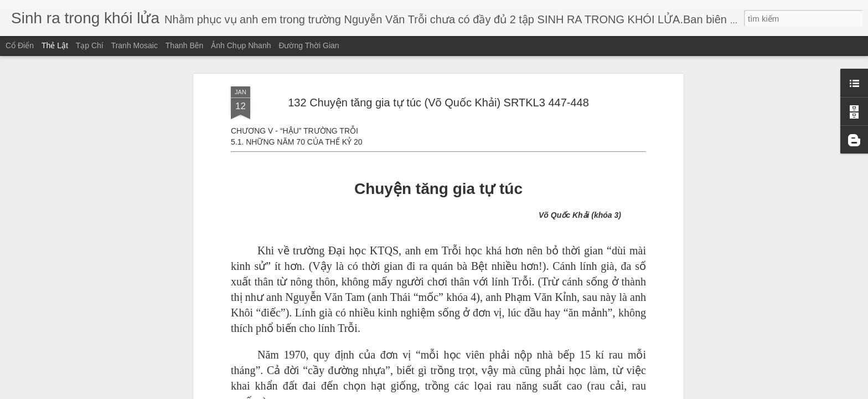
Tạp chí (90, 45)
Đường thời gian (309, 45)
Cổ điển (20, 45)
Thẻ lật (55, 45)
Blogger (471, 392)
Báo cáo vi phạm (508, 392)
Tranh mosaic (135, 45)
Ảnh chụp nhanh (241, 45)
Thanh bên (185, 45)
